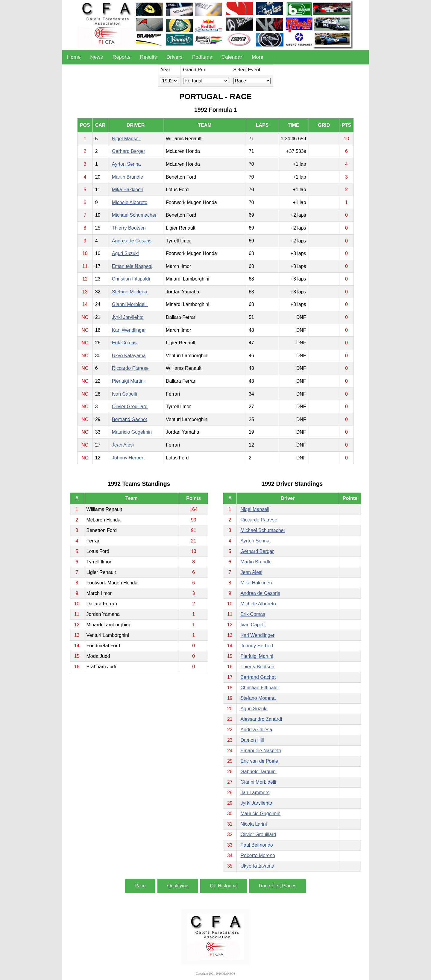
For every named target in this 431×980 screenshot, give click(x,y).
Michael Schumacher (134, 215)
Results (148, 57)
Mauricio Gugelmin (132, 432)
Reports (122, 57)
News (97, 57)
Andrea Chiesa (256, 730)
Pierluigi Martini (128, 381)
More (258, 57)
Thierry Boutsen (129, 228)
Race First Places (278, 886)
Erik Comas (124, 343)
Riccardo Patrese (130, 368)
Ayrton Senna (126, 164)
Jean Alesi (123, 445)
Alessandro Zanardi (261, 719)
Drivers (174, 57)
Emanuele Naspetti (132, 266)
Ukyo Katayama (129, 356)
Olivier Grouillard (130, 407)
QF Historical (224, 886)
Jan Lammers (255, 793)
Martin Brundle (128, 177)
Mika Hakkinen (128, 190)
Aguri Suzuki (125, 253)
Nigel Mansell (126, 139)
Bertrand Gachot (129, 419)
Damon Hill (252, 740)
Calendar (232, 57)
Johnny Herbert (128, 458)
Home (74, 57)
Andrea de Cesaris (132, 241)
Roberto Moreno (258, 855)
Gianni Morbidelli (130, 304)
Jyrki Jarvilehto (128, 317)
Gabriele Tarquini (258, 772)
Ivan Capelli (125, 394)
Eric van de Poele (259, 761)
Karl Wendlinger (129, 330)
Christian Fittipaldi (131, 279)
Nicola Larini (254, 824)
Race (140, 886)
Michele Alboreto (130, 202)
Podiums (202, 57)
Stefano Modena (129, 292)
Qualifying (178, 886)
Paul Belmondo (257, 845)
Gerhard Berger (129, 151)
